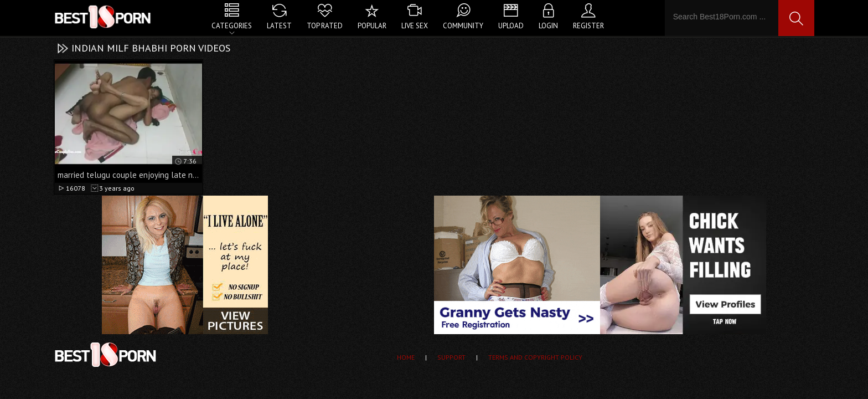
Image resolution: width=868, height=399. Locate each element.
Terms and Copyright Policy (535, 357)
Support (451, 357)
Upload (511, 26)
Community (463, 26)
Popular (372, 26)
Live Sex (415, 26)
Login (548, 26)
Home (406, 357)
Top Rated (325, 26)
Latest (279, 26)
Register (588, 26)
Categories (232, 26)
